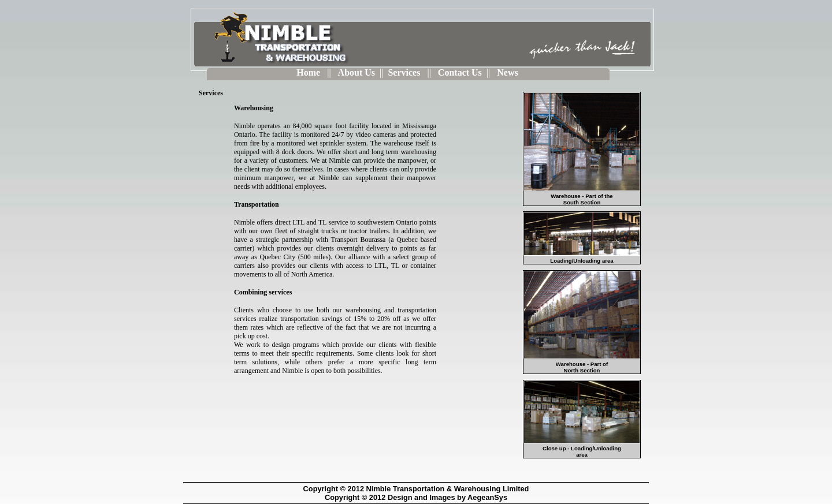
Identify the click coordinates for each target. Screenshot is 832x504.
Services (405, 72)
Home (309, 72)
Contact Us (460, 72)
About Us (356, 72)
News (507, 72)
